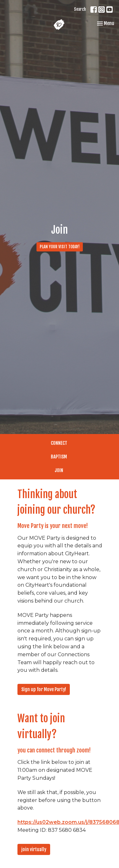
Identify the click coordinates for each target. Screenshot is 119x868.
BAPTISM (59, 457)
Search (80, 9)
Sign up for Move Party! (44, 689)
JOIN (59, 470)
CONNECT (59, 443)
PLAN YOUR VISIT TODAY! (60, 247)
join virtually (34, 849)
